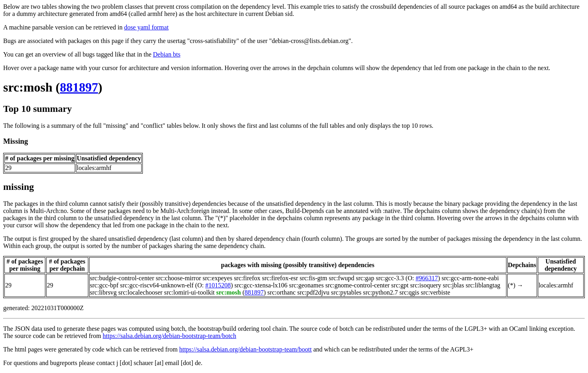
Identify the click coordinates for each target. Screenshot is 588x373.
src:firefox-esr (280, 278)
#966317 (427, 278)
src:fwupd (341, 278)
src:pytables (346, 292)
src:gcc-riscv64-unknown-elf (157, 285)
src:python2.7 (380, 292)
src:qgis (409, 292)
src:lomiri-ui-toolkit (189, 292)
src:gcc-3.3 (390, 278)
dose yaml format (146, 27)
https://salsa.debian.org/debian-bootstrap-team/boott (245, 349)
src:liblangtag (483, 285)
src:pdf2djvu (313, 292)
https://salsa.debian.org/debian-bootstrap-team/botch (169, 336)
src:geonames (307, 285)
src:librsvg (103, 292)
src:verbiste (436, 292)
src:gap (365, 278)
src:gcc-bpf (104, 285)
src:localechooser (140, 292)
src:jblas (453, 285)
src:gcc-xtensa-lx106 (261, 285)
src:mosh (28, 87)
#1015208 (218, 285)
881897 (79, 87)
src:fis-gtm (313, 278)
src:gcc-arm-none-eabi (470, 278)
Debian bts (167, 54)
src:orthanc (281, 292)
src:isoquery (426, 285)
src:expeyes (217, 278)
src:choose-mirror (179, 278)
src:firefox (247, 278)
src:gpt (400, 285)
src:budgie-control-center (122, 278)
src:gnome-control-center (358, 285)
